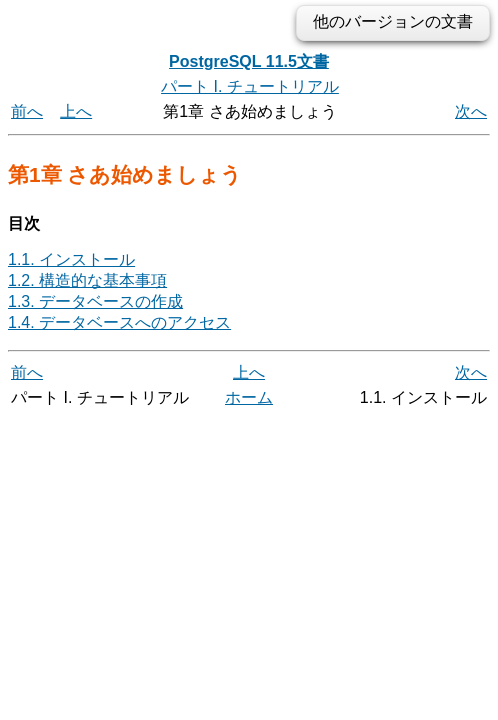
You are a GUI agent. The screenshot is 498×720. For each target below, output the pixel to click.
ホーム (249, 397)
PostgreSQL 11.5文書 (249, 61)
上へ (76, 111)
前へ (27, 111)
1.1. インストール (71, 259)
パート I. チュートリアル (250, 86)
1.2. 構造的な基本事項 (87, 280)
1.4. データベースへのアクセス (119, 322)
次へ (471, 111)
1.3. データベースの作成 (95, 301)
